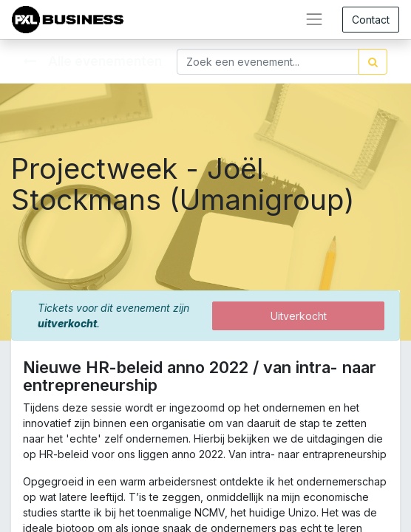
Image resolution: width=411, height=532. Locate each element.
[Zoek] (373, 62)
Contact (371, 20)
